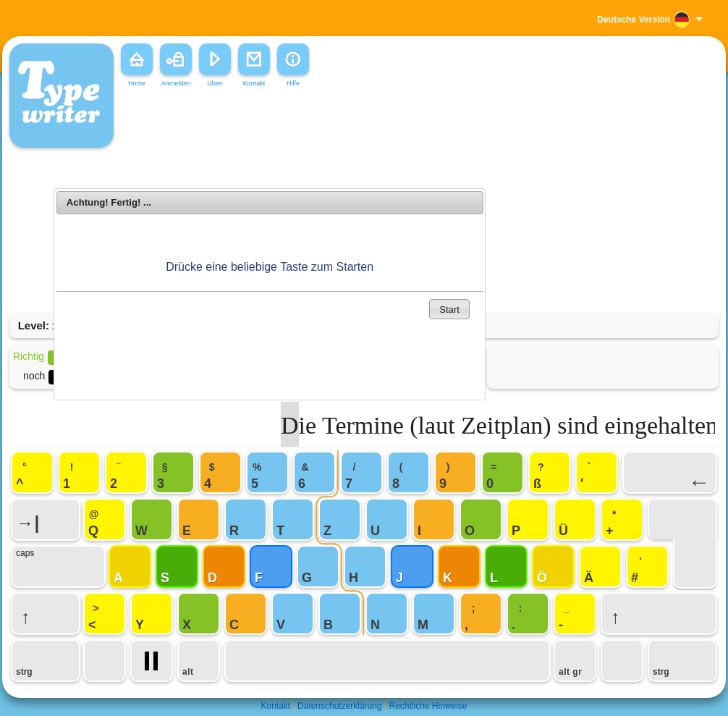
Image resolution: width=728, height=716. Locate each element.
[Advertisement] (270, 356)
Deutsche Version (634, 20)
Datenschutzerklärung (340, 706)
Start (449, 309)
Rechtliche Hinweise (428, 706)
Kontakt (275, 706)
